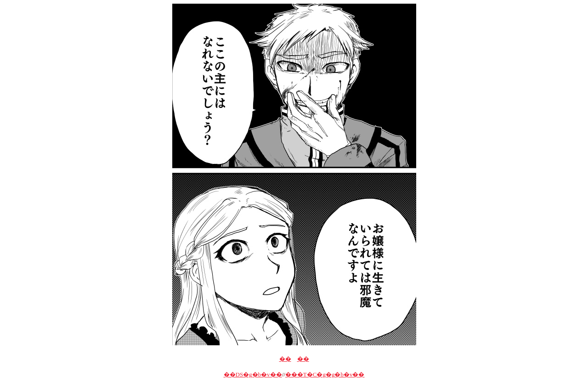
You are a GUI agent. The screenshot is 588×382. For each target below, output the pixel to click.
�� (285, 359)
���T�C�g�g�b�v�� (325, 374)
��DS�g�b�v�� (253, 374)
